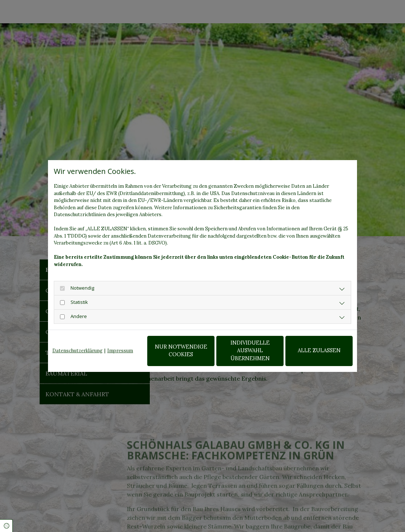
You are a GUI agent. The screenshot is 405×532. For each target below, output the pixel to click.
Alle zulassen (319, 350)
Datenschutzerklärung (77, 351)
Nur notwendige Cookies (181, 351)
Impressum (120, 351)
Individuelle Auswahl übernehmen (250, 351)
